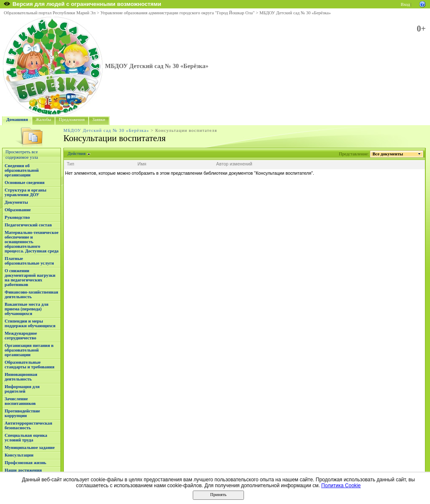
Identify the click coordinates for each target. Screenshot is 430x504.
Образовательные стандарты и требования (30, 365)
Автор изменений (234, 164)
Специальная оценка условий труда (26, 438)
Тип (71, 164)
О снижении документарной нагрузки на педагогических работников (30, 278)
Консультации (19, 455)
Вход (405, 4)
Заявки (99, 119)
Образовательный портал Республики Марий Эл (50, 13)
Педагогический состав (28, 225)
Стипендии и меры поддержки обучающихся (30, 323)
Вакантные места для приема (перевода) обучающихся (26, 309)
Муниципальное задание (30, 448)
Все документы (388, 154)
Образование (18, 210)
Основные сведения (25, 182)
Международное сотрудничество (21, 336)
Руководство (17, 217)
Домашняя (17, 119)
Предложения (72, 119)
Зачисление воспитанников (20, 401)
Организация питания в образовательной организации (29, 350)
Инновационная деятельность (21, 377)
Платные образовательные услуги (29, 261)
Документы (16, 202)
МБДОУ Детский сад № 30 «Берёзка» (295, 13)
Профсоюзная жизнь (25, 463)
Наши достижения (23, 470)
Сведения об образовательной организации (22, 170)
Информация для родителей (22, 389)
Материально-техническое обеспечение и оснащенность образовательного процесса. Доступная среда (31, 242)
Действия (77, 154)
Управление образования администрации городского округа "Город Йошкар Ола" (178, 13)
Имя (142, 164)
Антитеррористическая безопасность (28, 425)
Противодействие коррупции (22, 413)
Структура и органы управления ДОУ (25, 192)
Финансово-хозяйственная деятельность (31, 294)
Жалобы (43, 119)
